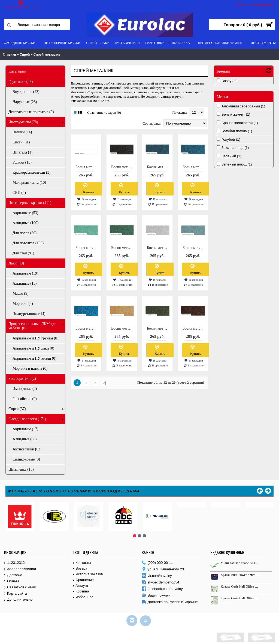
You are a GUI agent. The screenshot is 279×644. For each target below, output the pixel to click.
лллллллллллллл (20, 568)
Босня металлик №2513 (123, 328)
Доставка (13, 574)
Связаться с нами (20, 586)
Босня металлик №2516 (194, 328)
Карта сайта (15, 592)
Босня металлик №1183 (194, 167)
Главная (9, 55)
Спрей (25, 55)
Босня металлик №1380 (87, 248)
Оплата (12, 580)
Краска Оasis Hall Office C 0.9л (240, 597)
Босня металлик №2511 (87, 328)
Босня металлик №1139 (123, 167)
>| (105, 383)
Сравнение (83, 578)
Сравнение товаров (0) (104, 112)
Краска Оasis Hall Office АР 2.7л (240, 585)
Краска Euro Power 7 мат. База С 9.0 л (240, 573)
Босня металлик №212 (194, 248)
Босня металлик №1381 (123, 248)
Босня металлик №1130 (87, 167)
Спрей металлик (47, 55)
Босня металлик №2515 (158, 328)
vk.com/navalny (157, 575)
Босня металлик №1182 (158, 167)
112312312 (14, 562)
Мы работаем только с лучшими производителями (74, 491)
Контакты (82, 561)
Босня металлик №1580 (158, 248)
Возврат (81, 567)
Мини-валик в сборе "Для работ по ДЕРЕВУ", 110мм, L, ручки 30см (240, 562)
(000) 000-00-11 (157, 562)
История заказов (88, 573)
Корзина (81, 590)
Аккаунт (81, 584)
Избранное (83, 596)
